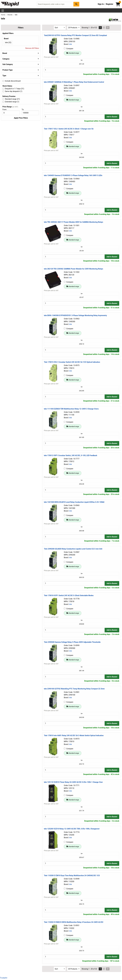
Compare (69, 49)
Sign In (101, 4)
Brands (10, 15)
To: (24, 109)
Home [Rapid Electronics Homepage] (3, 15)
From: (6, 109)
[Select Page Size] (74, 28)
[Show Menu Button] (3, 11)
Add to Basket (112, 70)
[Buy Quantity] (74, 70)
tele (70, 44)
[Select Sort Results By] (60, 28)
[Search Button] (76, 4)
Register (109, 4)
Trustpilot (4, 978)
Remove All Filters (32, 48)
